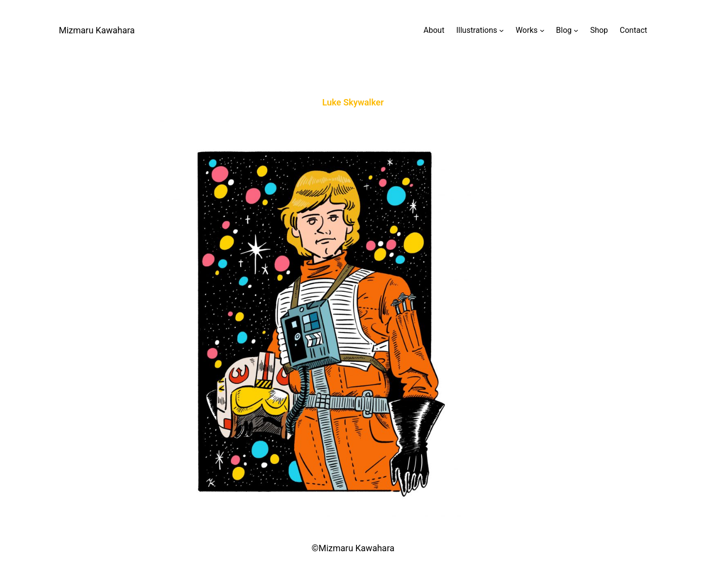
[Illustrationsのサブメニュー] (480, 30)
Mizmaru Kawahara (97, 30)
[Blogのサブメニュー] (567, 30)
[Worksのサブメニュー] (530, 30)
